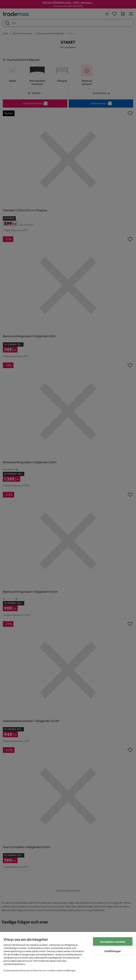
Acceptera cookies (113, 942)
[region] (68, 956)
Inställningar (113, 951)
